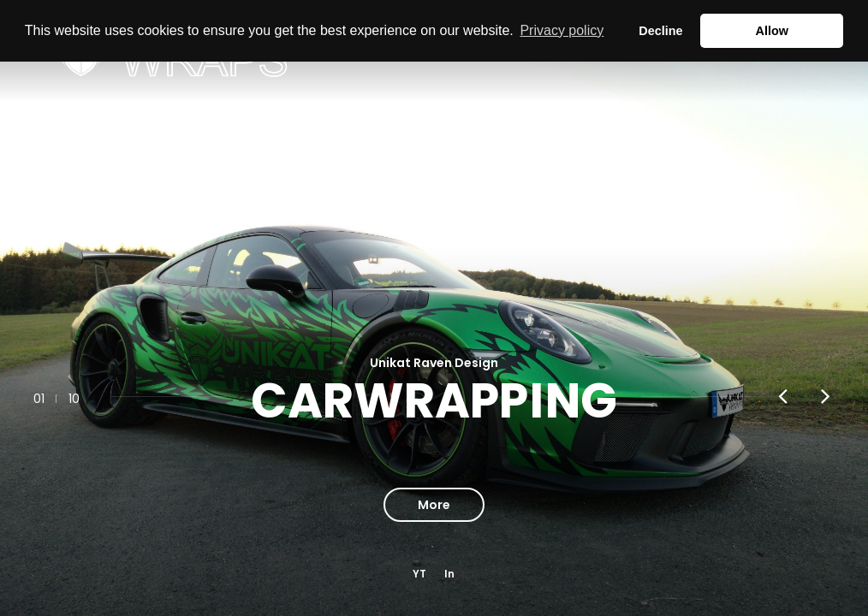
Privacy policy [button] (562, 30)
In (449, 574)
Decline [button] (660, 31)
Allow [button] (772, 31)
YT (419, 574)
